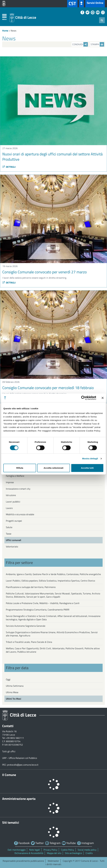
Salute (9, 527)
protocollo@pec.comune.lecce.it (23, 765)
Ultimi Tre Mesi (13, 699)
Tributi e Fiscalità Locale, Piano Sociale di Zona (29, 642)
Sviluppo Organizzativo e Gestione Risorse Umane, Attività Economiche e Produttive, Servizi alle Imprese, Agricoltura (52, 634)
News (13, 31)
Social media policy (87, 850)
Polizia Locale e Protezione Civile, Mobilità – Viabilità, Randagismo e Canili (43, 603)
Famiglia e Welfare (15, 476)
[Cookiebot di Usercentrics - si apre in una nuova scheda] (83, 398)
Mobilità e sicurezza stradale (20, 514)
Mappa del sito (54, 853)
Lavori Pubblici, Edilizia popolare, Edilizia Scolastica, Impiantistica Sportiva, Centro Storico (50, 581)
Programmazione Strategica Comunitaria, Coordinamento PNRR (38, 610)
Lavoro (9, 508)
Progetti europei (14, 521)
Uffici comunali (13, 540)
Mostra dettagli (90, 459)
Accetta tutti (87, 468)
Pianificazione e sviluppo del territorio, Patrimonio (31, 587)
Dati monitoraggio (17, 850)
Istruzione (11, 495)
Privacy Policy (50, 850)
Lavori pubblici (13, 502)
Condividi (80, 44)
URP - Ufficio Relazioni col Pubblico (20, 758)
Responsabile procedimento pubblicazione (23, 861)
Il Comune (9, 775)
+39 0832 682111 (15, 738)
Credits (89, 853)
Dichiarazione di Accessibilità (29, 853)
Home (5, 31)
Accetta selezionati (53, 468)
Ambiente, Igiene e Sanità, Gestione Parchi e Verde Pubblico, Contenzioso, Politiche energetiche (53, 574)
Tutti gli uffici (9, 751)
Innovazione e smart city (18, 489)
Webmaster (53, 861)
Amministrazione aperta (19, 799)
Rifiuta (20, 468)
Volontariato (12, 547)
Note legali (35, 850)
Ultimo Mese (12, 692)
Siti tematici (11, 822)
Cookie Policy (67, 850)
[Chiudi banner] (103, 398)
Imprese (10, 482)
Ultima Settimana (15, 686)
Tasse (9, 534)
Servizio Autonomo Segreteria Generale (26, 626)
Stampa (97, 44)
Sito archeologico (73, 853)
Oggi (8, 679)
